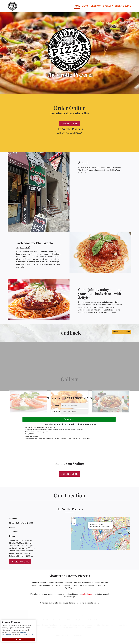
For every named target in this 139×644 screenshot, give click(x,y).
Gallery (108, 6)
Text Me (56, 405)
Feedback (95, 6)
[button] (101, 531)
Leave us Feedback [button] (122, 332)
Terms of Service (84, 438)
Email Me (55, 412)
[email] (74, 412)
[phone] (74, 405)
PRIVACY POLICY (28, 635)
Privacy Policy (71, 438)
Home (77, 6)
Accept (19, 639)
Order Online (123, 6)
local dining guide (88, 594)
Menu (85, 6)
